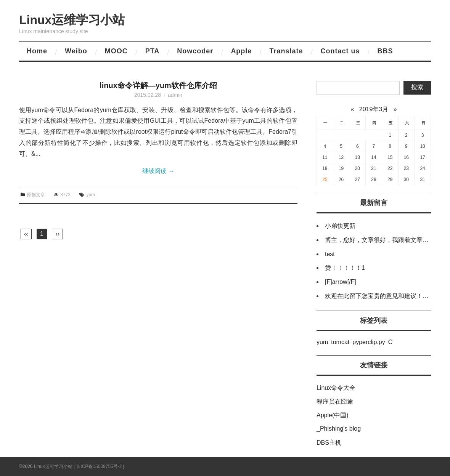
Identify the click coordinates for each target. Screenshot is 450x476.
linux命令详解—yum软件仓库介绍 (158, 85)
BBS (385, 51)
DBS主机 (329, 443)
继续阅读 (158, 171)
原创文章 (36, 195)
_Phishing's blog (339, 429)
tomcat (340, 342)
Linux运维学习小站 (72, 20)
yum (91, 195)
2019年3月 (374, 109)
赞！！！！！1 (345, 268)
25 (325, 180)
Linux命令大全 (336, 388)
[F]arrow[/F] (341, 282)
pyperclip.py (369, 342)
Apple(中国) (333, 415)
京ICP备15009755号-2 (99, 466)
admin (175, 95)
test (330, 254)
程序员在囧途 (335, 401)
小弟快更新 (340, 226)
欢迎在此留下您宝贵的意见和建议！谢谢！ (383, 296)
